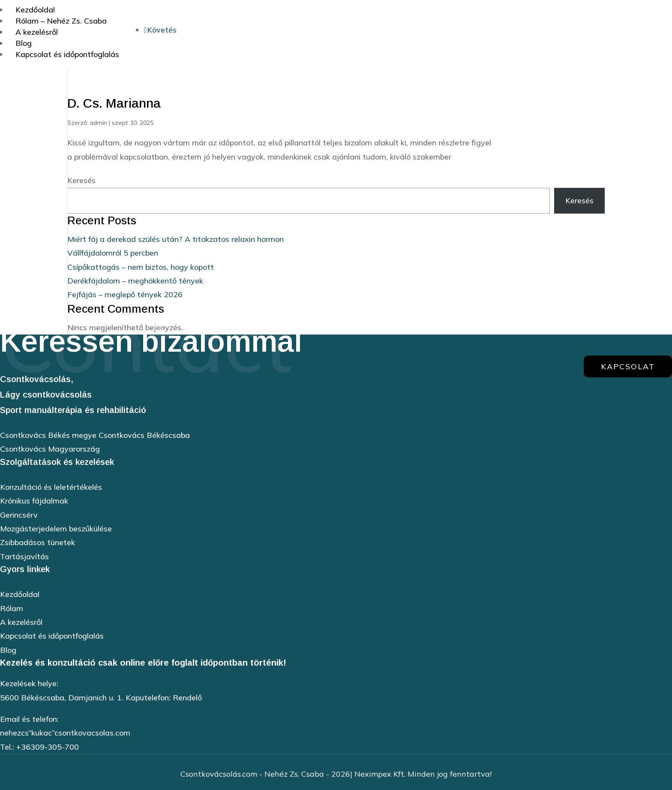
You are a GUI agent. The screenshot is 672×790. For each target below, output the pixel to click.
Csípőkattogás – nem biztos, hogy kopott (141, 267)
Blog (8, 650)
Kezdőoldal (20, 594)
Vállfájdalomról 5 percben (113, 253)
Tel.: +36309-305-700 (39, 747)
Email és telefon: (29, 719)
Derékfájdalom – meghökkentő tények (135, 281)
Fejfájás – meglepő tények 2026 (125, 294)
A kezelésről (37, 32)
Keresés (81, 180)
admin (99, 123)
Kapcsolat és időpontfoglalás (67, 54)
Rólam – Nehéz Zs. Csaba (61, 21)
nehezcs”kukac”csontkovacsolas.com (65, 733)
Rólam (12, 608)
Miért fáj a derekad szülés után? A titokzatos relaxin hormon (175, 239)
